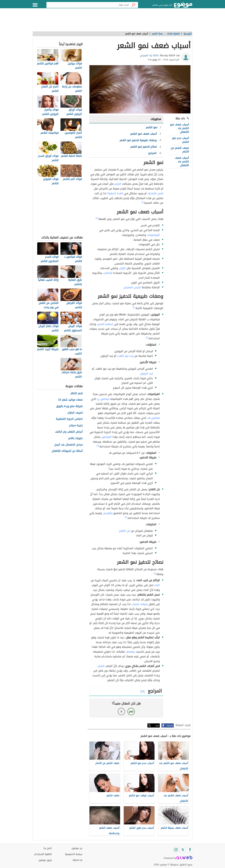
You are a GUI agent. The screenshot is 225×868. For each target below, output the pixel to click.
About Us (77, 860)
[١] (143, 202)
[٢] (97, 218)
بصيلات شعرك (140, 604)
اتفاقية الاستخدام (43, 854)
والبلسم (108, 513)
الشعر (118, 184)
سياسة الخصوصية (74, 854)
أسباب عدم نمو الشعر (181, 140)
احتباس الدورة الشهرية (69, 419)
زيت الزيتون (147, 373)
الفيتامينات (154, 235)
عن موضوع (77, 848)
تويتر (157, 725)
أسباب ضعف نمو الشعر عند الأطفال (179, 128)
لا (121, 711)
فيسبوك (170, 725)
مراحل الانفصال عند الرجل (68, 445)
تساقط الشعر (105, 324)
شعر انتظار (77, 393)
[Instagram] (176, 850)
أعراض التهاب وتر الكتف (69, 432)
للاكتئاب (108, 273)
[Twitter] (183, 850)
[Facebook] (190, 850)
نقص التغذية (156, 193)
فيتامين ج (103, 399)
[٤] (155, 573)
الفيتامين (106, 437)
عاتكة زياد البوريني (149, 55)
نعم (131, 711)
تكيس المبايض (132, 287)
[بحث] (133, 5)
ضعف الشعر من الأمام (180, 150)
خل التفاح (125, 531)
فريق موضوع (45, 860)
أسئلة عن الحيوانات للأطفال (67, 451)
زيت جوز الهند (126, 356)
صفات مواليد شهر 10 (70, 400)
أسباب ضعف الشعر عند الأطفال (182, 162)
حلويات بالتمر (75, 438)
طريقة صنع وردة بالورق (69, 406)
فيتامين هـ (154, 418)
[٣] (126, 517)
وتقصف (130, 652)
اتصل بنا (48, 848)
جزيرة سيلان (76, 425)
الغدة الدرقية (116, 193)
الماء (157, 585)
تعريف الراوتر (75, 413)
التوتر (123, 268)
